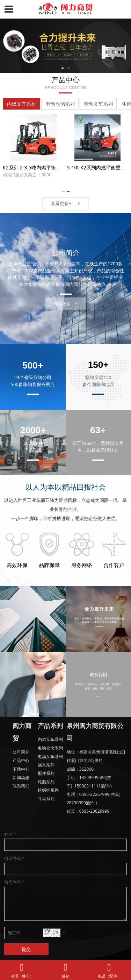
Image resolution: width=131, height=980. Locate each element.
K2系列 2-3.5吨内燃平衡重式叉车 (39, 167)
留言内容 (15, 882)
